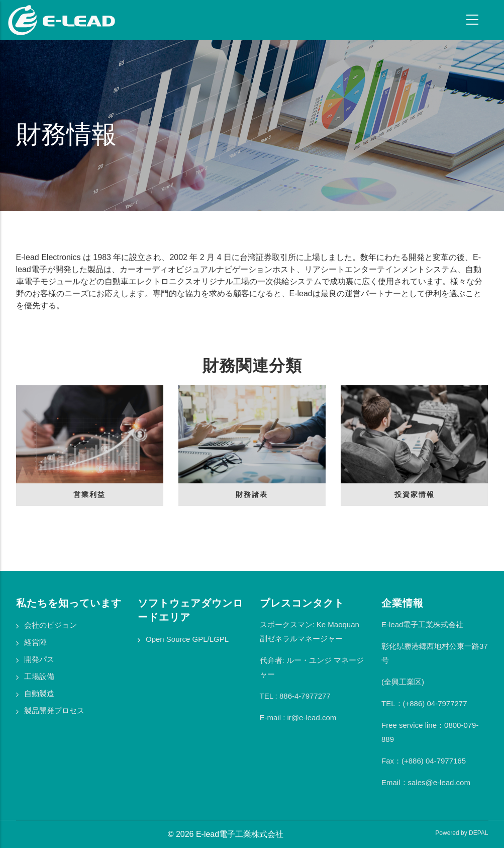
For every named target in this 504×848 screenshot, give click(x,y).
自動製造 (39, 693)
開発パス (39, 659)
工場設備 (39, 676)
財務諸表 (252, 494)
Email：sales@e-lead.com (426, 782)
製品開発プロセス (54, 710)
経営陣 (35, 642)
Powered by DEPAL (462, 833)
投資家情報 (415, 494)
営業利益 (89, 494)
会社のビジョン (51, 625)
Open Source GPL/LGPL (187, 639)
